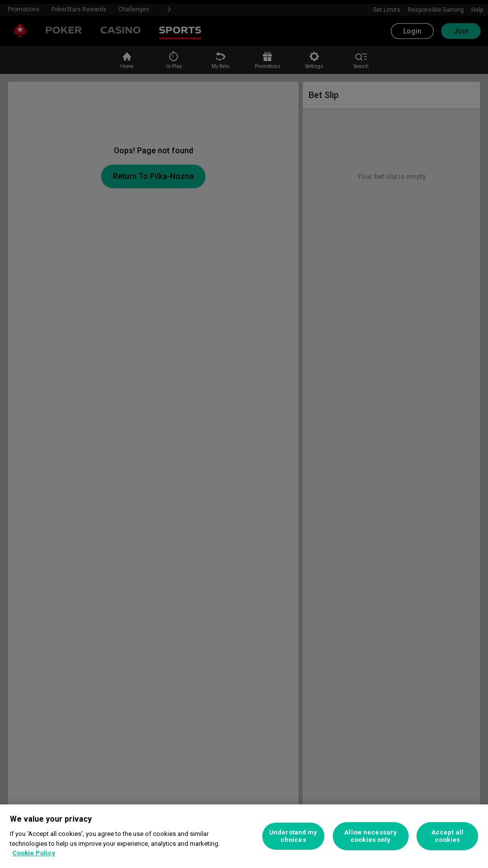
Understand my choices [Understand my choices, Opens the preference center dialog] (293, 836)
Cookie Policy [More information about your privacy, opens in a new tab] (34, 853)
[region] (244, 836)
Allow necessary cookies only (370, 836)
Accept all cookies (447, 836)
